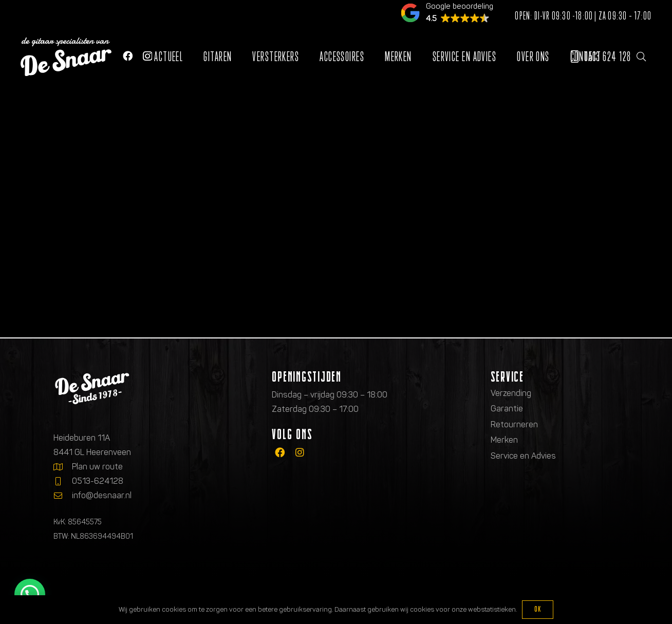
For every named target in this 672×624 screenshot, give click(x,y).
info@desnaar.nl (102, 495)
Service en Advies (523, 456)
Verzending (511, 393)
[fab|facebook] (280, 453)
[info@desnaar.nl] (63, 496)
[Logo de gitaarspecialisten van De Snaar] (66, 57)
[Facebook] (128, 56)
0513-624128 (98, 481)
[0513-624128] (63, 481)
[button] (641, 56)
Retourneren (514, 424)
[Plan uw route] (63, 467)
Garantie (507, 409)
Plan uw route (97, 467)
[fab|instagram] (300, 453)
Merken (504, 440)
